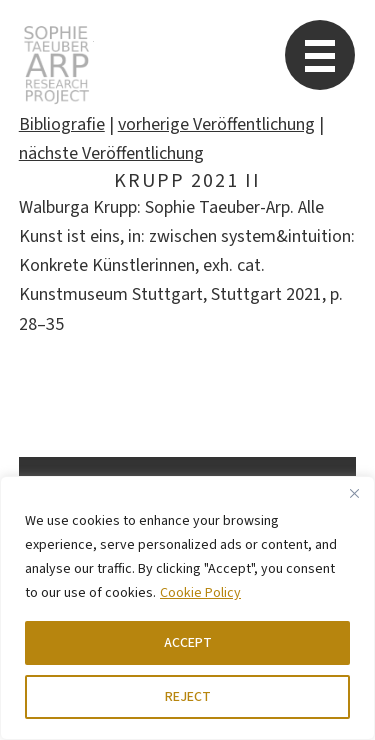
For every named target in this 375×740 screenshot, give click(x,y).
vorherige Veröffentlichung (216, 124)
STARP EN (56, 65)
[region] (187, 608)
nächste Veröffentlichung (111, 153)
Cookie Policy (200, 593)
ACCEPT (188, 643)
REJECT (188, 697)
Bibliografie (62, 124)
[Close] (354, 493)
